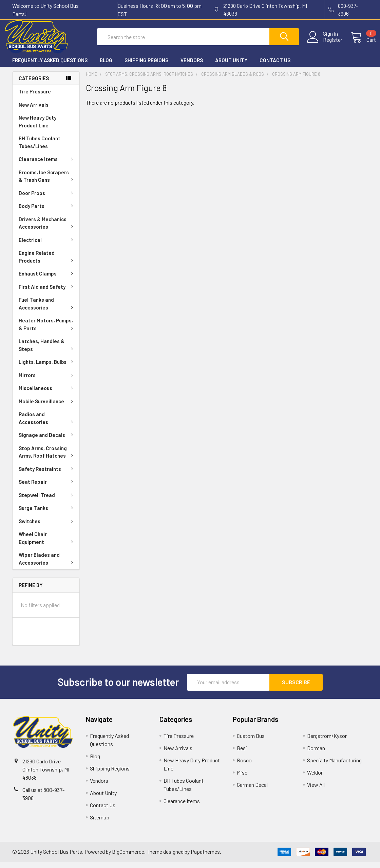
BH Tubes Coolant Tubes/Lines (40, 148)
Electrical (47, 246)
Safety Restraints (47, 475)
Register (325, 44)
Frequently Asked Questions (50, 66)
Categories (34, 84)
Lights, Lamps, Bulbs (47, 368)
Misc (242, 778)
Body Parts (47, 212)
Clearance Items (47, 165)
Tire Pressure (35, 98)
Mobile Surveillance (47, 407)
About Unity (231, 66)
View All (316, 791)
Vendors (192, 66)
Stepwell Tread (47, 501)
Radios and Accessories (47, 424)
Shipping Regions (146, 66)
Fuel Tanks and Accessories (47, 310)
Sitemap (100, 823)
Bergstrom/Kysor (327, 742)
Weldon (315, 778)
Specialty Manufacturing (334, 766)
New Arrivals (34, 111)
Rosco (244, 766)
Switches (47, 527)
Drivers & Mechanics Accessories (47, 229)
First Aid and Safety (47, 293)
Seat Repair (47, 488)
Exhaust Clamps (47, 280)
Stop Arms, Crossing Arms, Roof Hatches (47, 458)
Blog (106, 66)
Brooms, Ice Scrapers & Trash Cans (47, 182)
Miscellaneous (47, 394)
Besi (242, 754)
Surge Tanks (47, 514)
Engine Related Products (47, 263)
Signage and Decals (47, 441)
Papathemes (205, 858)
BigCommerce (128, 858)
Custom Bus (251, 742)
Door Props (47, 199)
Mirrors (47, 381)
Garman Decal (252, 791)
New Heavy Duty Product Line (37, 128)
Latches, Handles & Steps (47, 351)
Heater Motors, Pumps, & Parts (47, 330)
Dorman (316, 754)
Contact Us (275, 66)
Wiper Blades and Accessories (47, 565)
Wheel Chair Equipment (47, 544)
